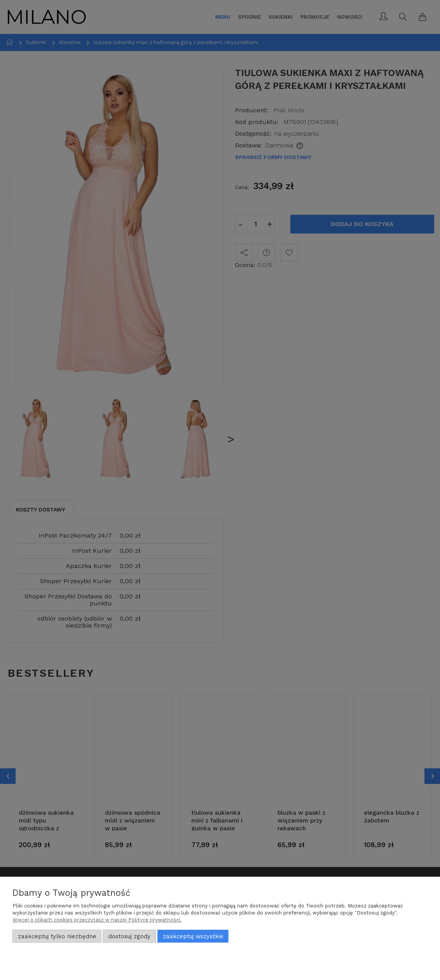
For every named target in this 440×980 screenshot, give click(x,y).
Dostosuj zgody (129, 936)
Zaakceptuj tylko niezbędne (57, 936)
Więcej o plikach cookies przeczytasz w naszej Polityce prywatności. (97, 920)
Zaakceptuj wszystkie (193, 936)
